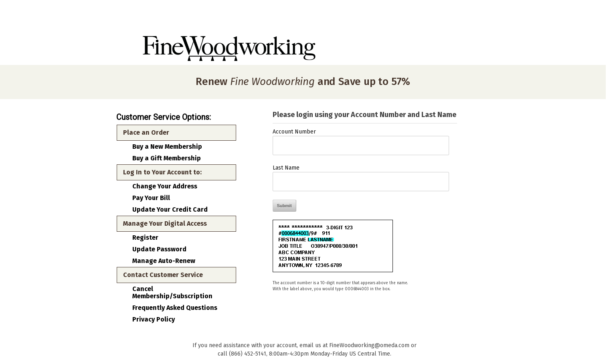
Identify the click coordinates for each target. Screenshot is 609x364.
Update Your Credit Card (170, 210)
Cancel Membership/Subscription (172, 293)
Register (145, 238)
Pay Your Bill (151, 198)
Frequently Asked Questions (175, 308)
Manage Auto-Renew (164, 261)
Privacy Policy (154, 320)
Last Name (286, 168)
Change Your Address (165, 186)
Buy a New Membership (167, 147)
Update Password (159, 249)
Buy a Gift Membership (167, 158)
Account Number (294, 132)
